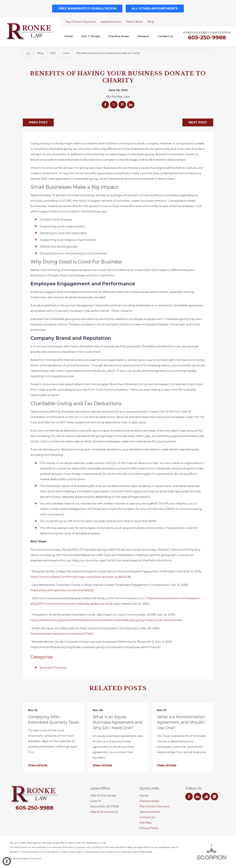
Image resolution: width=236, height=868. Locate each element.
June (66, 53)
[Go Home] (28, 53)
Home (69, 36)
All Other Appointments (155, 8)
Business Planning (53, 668)
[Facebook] (189, 796)
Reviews (143, 36)
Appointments (111, 22)
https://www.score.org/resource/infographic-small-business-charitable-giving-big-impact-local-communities (106, 620)
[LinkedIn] (198, 796)
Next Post (198, 122)
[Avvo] (206, 796)
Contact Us (166, 36)
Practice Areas (119, 36)
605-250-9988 (207, 37)
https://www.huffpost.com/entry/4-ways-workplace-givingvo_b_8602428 (81, 577)
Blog (151, 22)
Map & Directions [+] (104, 812)
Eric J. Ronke (91, 36)
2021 (53, 53)
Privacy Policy (149, 828)
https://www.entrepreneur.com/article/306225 (62, 590)
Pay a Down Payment (81, 22)
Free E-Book (134, 22)
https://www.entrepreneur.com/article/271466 (62, 634)
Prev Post (38, 122)
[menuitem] (69, 36)
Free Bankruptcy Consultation (87, 8)
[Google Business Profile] (214, 796)
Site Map (146, 823)
